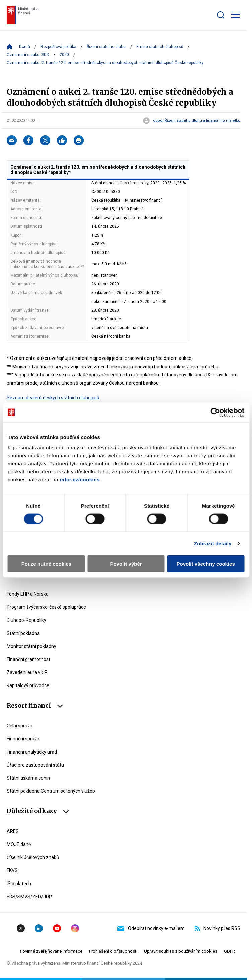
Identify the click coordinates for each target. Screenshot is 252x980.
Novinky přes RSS (218, 928)
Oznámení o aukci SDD (28, 55)
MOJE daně (19, 844)
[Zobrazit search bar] (221, 15)
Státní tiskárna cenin (28, 778)
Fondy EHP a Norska (28, 594)
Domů (25, 47)
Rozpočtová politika (58, 47)
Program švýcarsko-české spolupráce (46, 607)
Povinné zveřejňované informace (51, 951)
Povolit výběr (126, 564)
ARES (13, 831)
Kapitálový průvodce (28, 685)
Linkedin (39, 928)
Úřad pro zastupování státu (35, 765)
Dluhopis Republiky (26, 620)
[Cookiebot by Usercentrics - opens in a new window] (215, 412)
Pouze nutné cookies (46, 564)
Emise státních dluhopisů (160, 47)
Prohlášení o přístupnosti (113, 951)
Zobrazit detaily (213, 543)
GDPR (229, 951)
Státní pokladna (23, 633)
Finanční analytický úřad (32, 752)
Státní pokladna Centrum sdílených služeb (51, 791)
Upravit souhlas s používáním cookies (181, 951)
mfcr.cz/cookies (80, 480)
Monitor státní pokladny (31, 646)
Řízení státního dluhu (106, 47)
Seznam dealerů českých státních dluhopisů (53, 398)
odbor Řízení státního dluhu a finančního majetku (197, 121)
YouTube (57, 928)
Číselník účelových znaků (33, 857)
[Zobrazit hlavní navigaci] (236, 15)
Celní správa (20, 726)
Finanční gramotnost (28, 659)
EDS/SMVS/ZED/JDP (29, 897)
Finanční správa (23, 739)
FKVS (12, 870)
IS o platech (19, 884)
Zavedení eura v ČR (27, 672)
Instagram (75, 928)
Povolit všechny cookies (206, 564)
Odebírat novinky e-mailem (151, 928)
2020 (64, 55)
